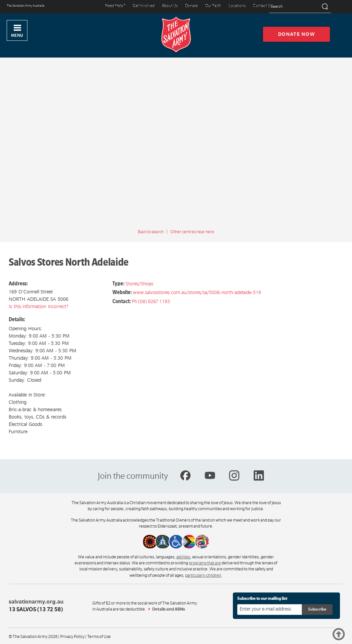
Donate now (297, 34)
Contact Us (262, 6)
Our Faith (213, 6)
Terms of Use (99, 637)
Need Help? (115, 6)
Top (350, 634)
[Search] (324, 7)
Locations (237, 6)
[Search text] (300, 7)
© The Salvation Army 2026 (33, 637)
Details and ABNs (169, 609)
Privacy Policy (72, 637)
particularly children (203, 575)
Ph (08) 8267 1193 (151, 301)
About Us (170, 6)
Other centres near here (192, 232)
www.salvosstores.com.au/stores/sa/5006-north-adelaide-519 (197, 292)
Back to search (151, 232)
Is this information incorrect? (39, 306)
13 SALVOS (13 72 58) (36, 610)
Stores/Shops (139, 284)
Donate (191, 6)
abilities (183, 557)
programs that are (205, 563)
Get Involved (144, 6)
